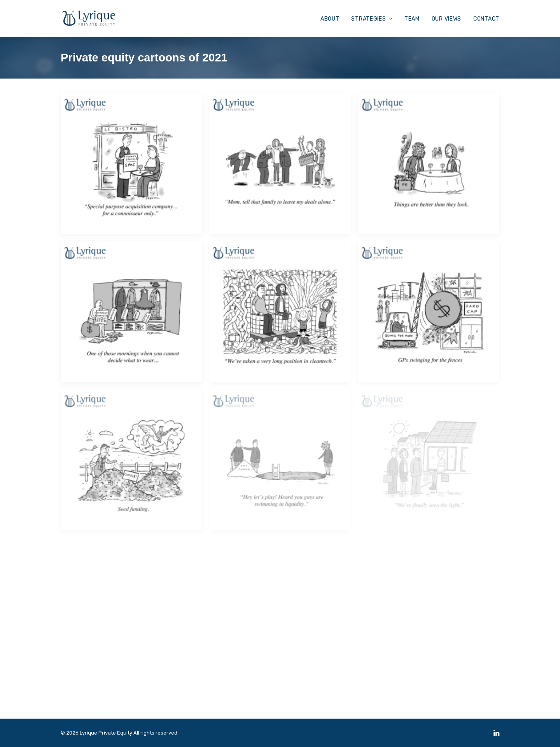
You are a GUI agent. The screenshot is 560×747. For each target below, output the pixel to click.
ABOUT (330, 19)
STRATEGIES (372, 19)
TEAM (412, 19)
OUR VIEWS (446, 19)
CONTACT (486, 19)
